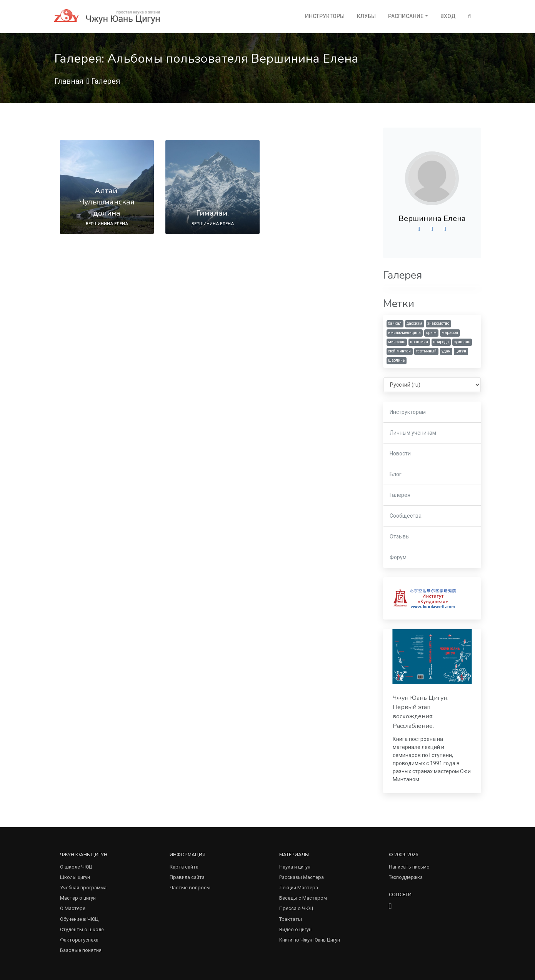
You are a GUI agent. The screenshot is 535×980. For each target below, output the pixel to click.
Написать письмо (409, 867)
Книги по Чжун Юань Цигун (310, 940)
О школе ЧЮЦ (76, 867)
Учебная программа (83, 888)
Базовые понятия (81, 950)
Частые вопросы (190, 888)
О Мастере (73, 908)
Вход (448, 16)
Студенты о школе (82, 929)
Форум (398, 557)
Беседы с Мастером (303, 898)
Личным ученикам (413, 433)
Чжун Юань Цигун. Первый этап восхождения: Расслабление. (421, 712)
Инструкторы (325, 16)
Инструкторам (408, 412)
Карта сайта (184, 867)
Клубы (366, 16)
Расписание (406, 16)
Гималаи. (212, 213)
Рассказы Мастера (302, 877)
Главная (69, 81)
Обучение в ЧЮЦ (79, 919)
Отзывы (400, 537)
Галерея (106, 81)
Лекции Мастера (299, 888)
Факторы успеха (79, 940)
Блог (396, 474)
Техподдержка (406, 877)
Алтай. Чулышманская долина (107, 202)
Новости (400, 453)
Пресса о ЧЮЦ (296, 908)
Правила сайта (187, 877)
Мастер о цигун (78, 898)
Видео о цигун (295, 929)
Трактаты (291, 919)
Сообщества (406, 516)
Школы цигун (75, 877)
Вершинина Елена (432, 218)
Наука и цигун (295, 867)
